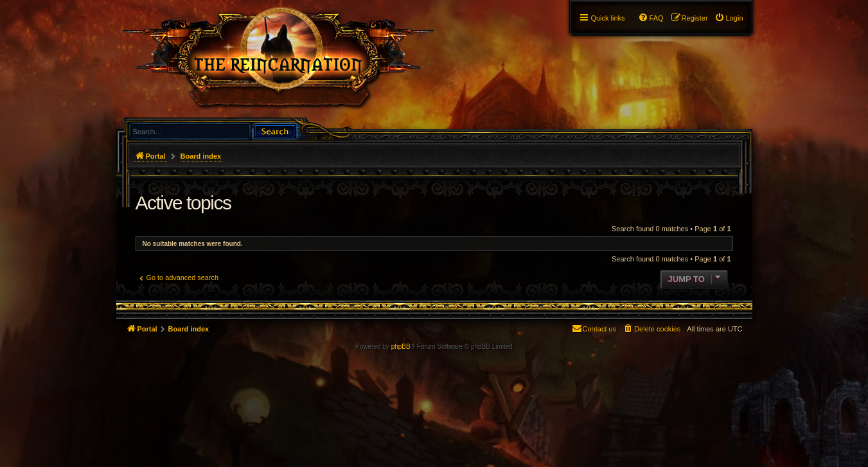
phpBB (401, 347)
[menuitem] (729, 18)
